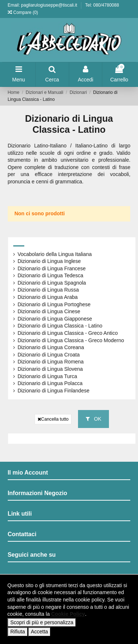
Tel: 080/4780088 (102, 5)
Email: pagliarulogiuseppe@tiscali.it (43, 5)
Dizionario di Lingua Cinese (49, 311)
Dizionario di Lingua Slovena (50, 369)
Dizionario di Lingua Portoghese (54, 304)
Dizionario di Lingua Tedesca (51, 275)
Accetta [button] (40, 632)
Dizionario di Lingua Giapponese (55, 319)
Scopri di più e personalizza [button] (42, 622)
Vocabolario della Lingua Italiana (55, 254)
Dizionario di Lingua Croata (49, 355)
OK (93, 419)
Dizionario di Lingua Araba (48, 297)
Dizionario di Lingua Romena (51, 362)
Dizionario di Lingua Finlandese (54, 391)
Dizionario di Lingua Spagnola (52, 283)
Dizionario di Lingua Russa (48, 290)
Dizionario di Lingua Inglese (49, 261)
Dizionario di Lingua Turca (47, 376)
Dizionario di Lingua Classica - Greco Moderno (71, 340)
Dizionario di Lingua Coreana (51, 347)
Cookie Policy (68, 614)
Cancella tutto (53, 419)
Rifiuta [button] (18, 632)
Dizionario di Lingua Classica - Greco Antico (68, 333)
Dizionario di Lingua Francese (52, 268)
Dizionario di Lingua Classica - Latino (60, 326)
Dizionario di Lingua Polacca (50, 383)
